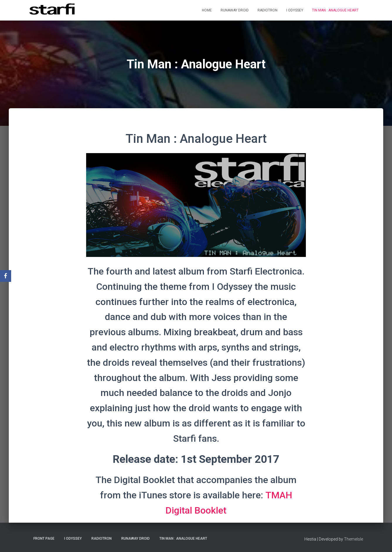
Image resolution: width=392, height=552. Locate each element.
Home (207, 10)
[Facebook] (6, 276)
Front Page (44, 539)
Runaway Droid (235, 10)
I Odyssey (295, 10)
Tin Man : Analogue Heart (335, 10)
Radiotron (267, 10)
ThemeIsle (353, 539)
